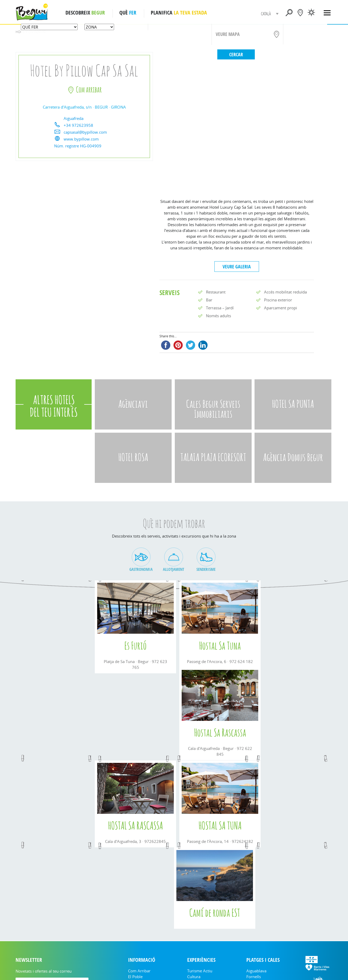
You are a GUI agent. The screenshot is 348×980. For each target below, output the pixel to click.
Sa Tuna (253, 892)
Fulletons (136, 897)
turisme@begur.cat (215, 967)
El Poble (135, 880)
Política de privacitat (282, 967)
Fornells (254, 880)
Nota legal (241, 967)
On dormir (197, 892)
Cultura (194, 880)
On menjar (197, 886)
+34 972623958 (78, 125)
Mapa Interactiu (261, 921)
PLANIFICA (179, 13)
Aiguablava (256, 874)
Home (20, 32)
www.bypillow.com (81, 139)
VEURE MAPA (228, 34)
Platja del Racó (260, 915)
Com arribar (139, 874)
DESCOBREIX (85, 13)
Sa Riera (254, 903)
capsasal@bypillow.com (85, 132)
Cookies (257, 967)
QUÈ (128, 13)
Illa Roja (253, 909)
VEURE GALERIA (237, 267)
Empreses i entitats (145, 886)
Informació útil (142, 892)
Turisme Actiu (200, 874)
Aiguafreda (256, 897)
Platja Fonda (258, 886)
